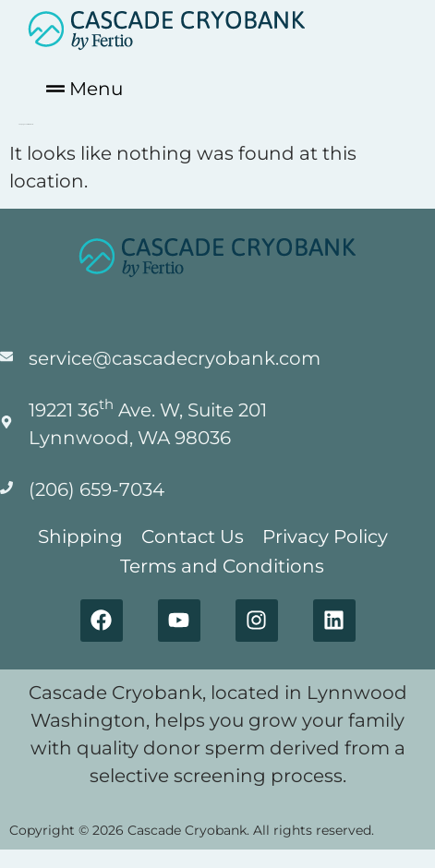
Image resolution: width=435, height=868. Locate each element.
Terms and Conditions (222, 566)
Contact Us (193, 536)
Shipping (80, 536)
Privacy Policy (325, 536)
